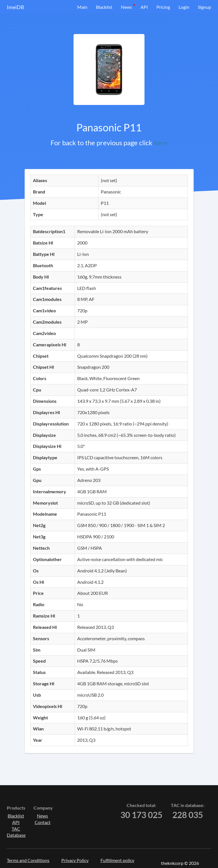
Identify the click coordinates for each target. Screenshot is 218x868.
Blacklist (104, 7)
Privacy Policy (75, 860)
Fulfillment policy (117, 860)
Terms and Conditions (28, 860)
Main (82, 7)
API (144, 7)
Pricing (163, 7)
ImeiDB (15, 7)
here (161, 143)
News (126, 7)
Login (184, 7)
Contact (43, 822)
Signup (205, 7)
